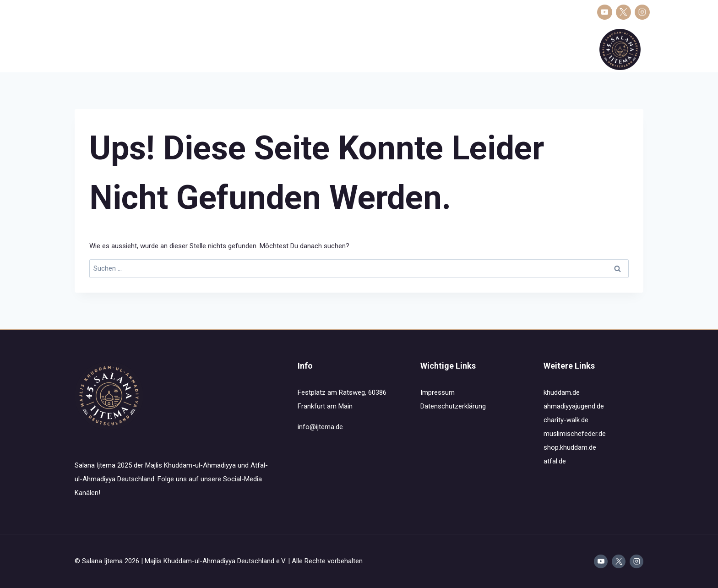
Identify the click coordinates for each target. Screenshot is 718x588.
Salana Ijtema (91, 49)
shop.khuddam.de (570, 447)
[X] (623, 12)
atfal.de (555, 461)
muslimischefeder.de (575, 434)
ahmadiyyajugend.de (574, 406)
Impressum (438, 392)
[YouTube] (605, 12)
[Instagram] (642, 12)
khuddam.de (562, 392)
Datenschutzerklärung (453, 406)
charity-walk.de (566, 420)
